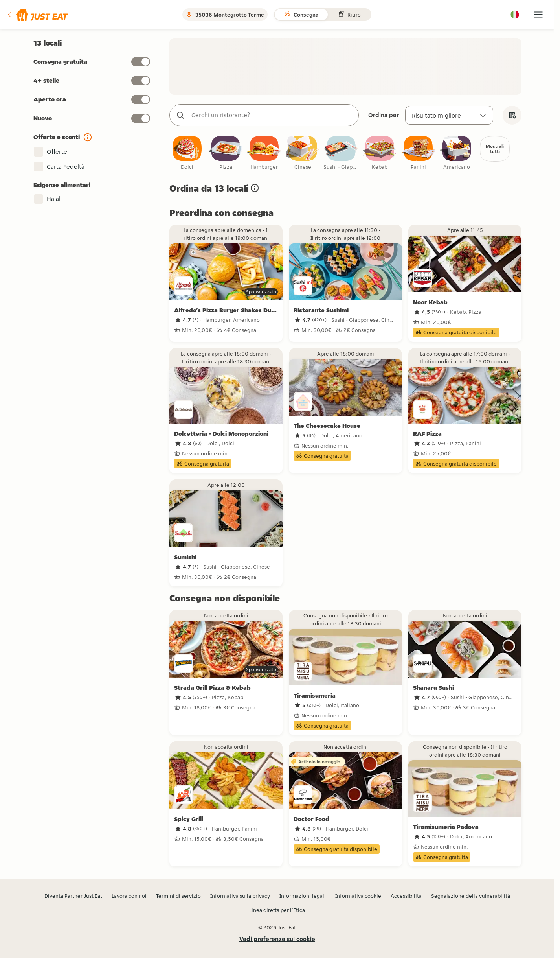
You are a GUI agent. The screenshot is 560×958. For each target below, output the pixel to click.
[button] (37, 15)
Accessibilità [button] (406, 896)
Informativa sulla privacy (240, 896)
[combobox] (272, 115)
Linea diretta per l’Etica (277, 910)
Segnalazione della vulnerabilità (471, 896)
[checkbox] (187, 153)
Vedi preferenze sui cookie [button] (277, 939)
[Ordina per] (449, 115)
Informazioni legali (303, 896)
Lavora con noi (129, 896)
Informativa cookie (358, 896)
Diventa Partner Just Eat (73, 896)
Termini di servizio (178, 896)
